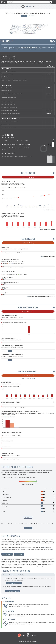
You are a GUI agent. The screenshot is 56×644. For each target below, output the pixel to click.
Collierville (7, 41)
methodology (7, 554)
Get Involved (35, 635)
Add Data (10, 351)
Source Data (19, 554)
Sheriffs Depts (32, 16)
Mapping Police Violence (49, 256)
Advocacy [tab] (5, 575)
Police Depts (24, 16)
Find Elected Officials (12, 591)
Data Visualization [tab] (20, 575)
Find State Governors (14, 583)
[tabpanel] (28, 585)
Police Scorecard (4, 2)
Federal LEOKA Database (49, 230)
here (44, 548)
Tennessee (27, 7)
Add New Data (28, 528)
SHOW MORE (28, 517)
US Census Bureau (51, 210)
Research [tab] (11, 575)
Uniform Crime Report (35, 297)
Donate (23, 635)
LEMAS (53, 297)
